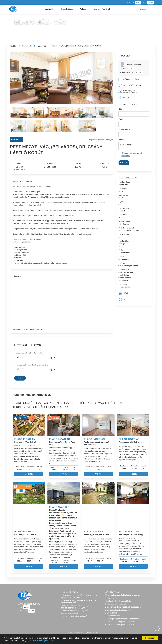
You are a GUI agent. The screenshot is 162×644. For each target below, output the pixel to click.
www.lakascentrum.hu (29, 604)
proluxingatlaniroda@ (127, 72)
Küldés (124, 163)
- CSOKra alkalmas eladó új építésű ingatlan (122, 595)
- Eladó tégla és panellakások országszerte (122, 619)
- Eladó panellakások (112, 616)
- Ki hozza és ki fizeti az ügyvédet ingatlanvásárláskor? (75, 612)
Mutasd (138, 3)
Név (120, 109)
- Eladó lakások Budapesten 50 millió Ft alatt (122, 625)
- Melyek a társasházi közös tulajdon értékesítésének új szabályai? (76, 607)
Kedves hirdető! (134, 146)
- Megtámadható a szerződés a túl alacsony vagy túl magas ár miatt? (79, 596)
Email (121, 119)
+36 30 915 (124, 69)
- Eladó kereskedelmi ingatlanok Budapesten (122, 607)
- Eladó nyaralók (111, 613)
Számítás (20, 378)
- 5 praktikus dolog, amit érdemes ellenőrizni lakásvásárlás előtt (79, 602)
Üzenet (122, 140)
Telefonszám (124, 129)
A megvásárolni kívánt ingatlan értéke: (28, 353)
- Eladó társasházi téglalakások (117, 610)
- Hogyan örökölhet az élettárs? (74, 616)
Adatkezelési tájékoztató (41, 641)
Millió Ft (52, 358)
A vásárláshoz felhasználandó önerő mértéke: (31, 365)
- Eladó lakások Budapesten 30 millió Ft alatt (122, 622)
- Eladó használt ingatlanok (115, 604)
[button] (49, 9)
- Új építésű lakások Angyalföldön (118, 601)
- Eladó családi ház (112, 598)
